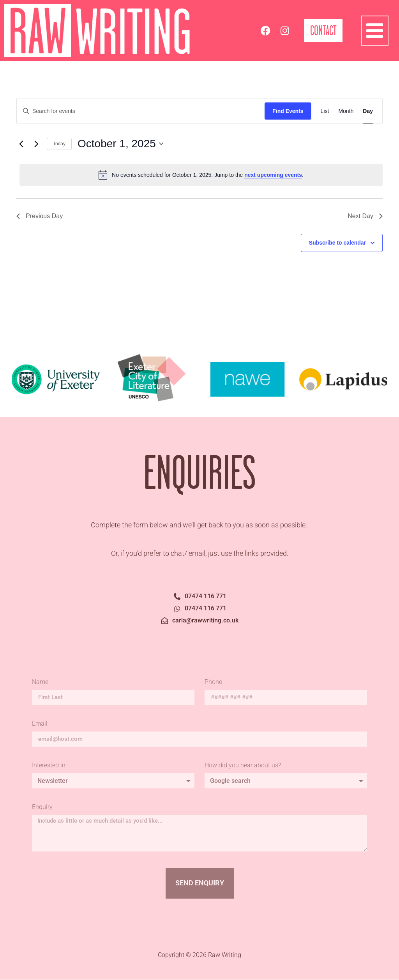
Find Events (288, 111)
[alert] (201, 175)
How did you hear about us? (243, 766)
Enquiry (42, 807)
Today (59, 144)
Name (41, 682)
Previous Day (40, 216)
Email (41, 724)
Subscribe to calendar (337, 243)
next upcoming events (273, 175)
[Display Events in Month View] (346, 111)
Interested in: (49, 766)
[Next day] (36, 144)
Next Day (365, 216)
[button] (375, 31)
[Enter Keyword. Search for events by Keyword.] (141, 111)
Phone (213, 682)
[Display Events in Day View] (368, 111)
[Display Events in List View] (325, 111)
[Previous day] (21, 144)
